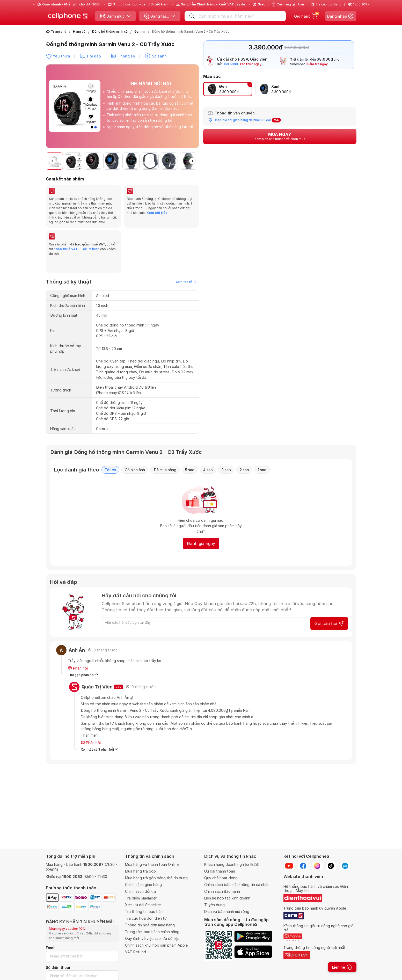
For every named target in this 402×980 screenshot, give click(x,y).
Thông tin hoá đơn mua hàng (150, 925)
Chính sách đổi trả (141, 891)
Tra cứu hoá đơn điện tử (146, 918)
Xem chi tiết (156, 213)
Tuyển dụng (214, 905)
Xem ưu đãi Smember (143, 905)
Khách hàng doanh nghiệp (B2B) (232, 864)
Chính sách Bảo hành (222, 891)
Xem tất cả (186, 282)
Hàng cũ (79, 31)
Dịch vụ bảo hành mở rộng (227, 912)
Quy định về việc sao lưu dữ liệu (152, 938)
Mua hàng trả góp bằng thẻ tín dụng (156, 878)
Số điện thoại (58, 967)
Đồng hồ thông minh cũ (110, 31)
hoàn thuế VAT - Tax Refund (76, 249)
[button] (192, 161)
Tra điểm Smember (141, 898)
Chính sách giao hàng (143, 885)
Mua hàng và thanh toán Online (152, 864)
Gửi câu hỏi (329, 623)
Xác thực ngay (251, 64)
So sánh (159, 56)
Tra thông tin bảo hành (145, 912)
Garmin (140, 31)
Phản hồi (78, 668)
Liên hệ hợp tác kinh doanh (227, 898)
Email (51, 948)
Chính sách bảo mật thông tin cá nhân (237, 885)
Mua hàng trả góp (140, 871)
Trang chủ (59, 31)
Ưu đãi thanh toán (220, 871)
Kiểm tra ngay (317, 64)
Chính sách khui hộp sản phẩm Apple (156, 945)
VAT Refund (136, 952)
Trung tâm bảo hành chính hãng (152, 932)
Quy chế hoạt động (221, 878)
